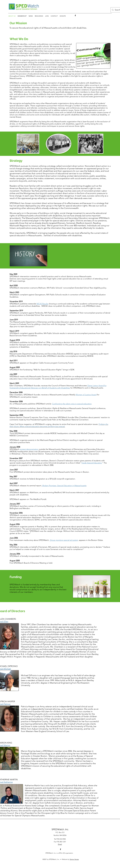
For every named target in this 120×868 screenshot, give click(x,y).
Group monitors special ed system (64, 540)
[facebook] (75, 16)
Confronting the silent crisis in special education (72, 404)
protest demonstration (29, 449)
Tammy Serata (74, 859)
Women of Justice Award (86, 395)
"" (92, 463)
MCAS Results (42, 304)
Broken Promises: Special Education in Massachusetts (64, 486)
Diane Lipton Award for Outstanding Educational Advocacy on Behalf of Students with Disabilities (58, 387)
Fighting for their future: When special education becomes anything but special (59, 425)
